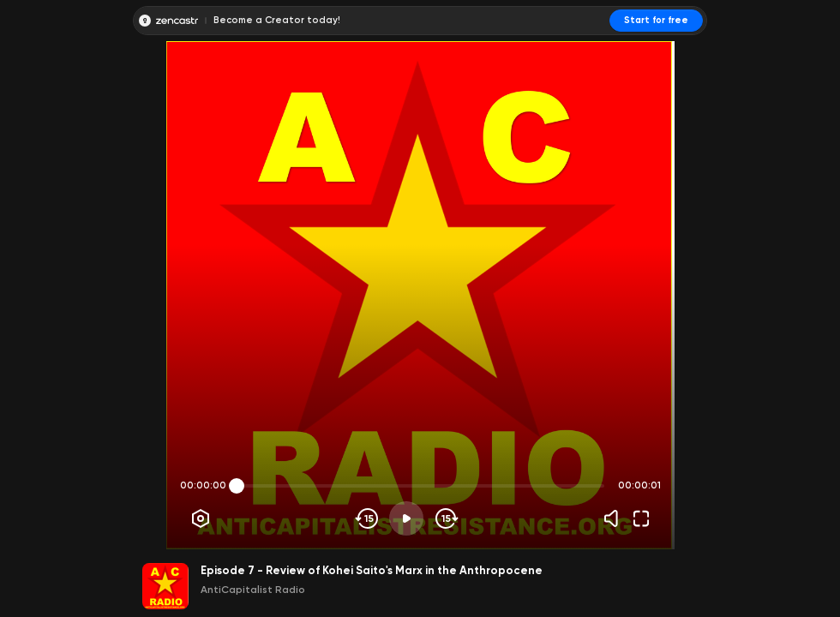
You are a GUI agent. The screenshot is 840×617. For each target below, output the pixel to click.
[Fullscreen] (641, 518)
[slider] (237, 486)
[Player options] (201, 518)
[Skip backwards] (367, 518)
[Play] (406, 518)
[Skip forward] (445, 518)
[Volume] (615, 518)
